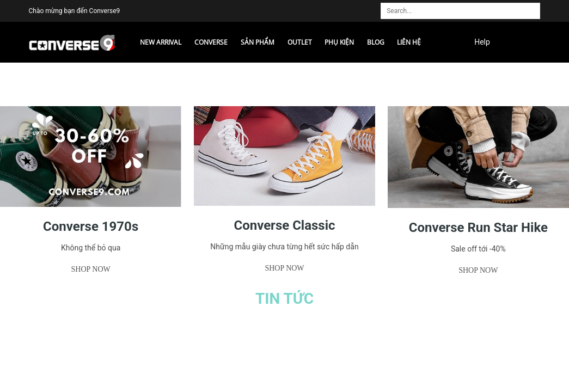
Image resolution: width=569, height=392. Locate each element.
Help (482, 42)
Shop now (91, 269)
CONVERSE (211, 42)
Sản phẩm (258, 42)
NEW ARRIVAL (161, 42)
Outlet (300, 42)
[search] (535, 6)
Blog (376, 42)
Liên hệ (409, 42)
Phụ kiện (339, 42)
